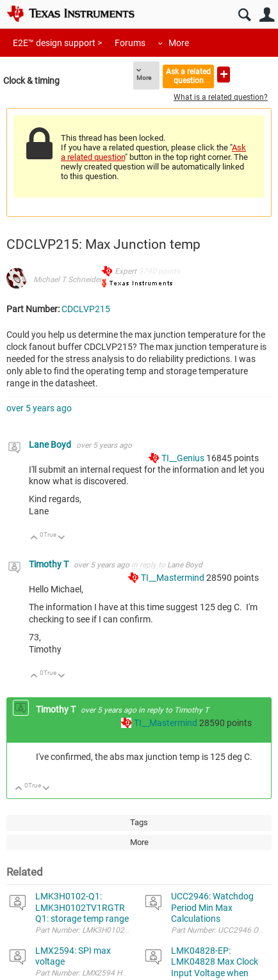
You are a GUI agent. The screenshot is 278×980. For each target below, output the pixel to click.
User (267, 15)
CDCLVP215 (86, 309)
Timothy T (50, 564)
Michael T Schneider (68, 280)
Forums (130, 43)
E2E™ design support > (57, 43)
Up (34, 538)
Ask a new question (224, 75)
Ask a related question (188, 76)
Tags (139, 822)
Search (244, 15)
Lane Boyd (51, 445)
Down (62, 538)
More (179, 43)
